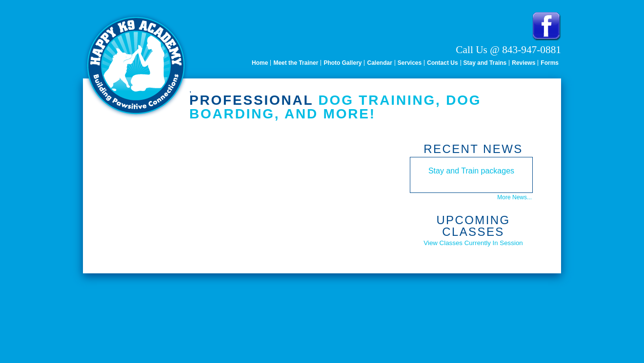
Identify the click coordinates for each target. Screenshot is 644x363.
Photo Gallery (342, 63)
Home (260, 63)
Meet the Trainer (296, 63)
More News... (514, 197)
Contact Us (442, 63)
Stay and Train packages (471, 171)
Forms (550, 63)
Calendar (379, 63)
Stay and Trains (485, 63)
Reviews (523, 63)
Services (410, 63)
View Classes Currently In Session (473, 243)
